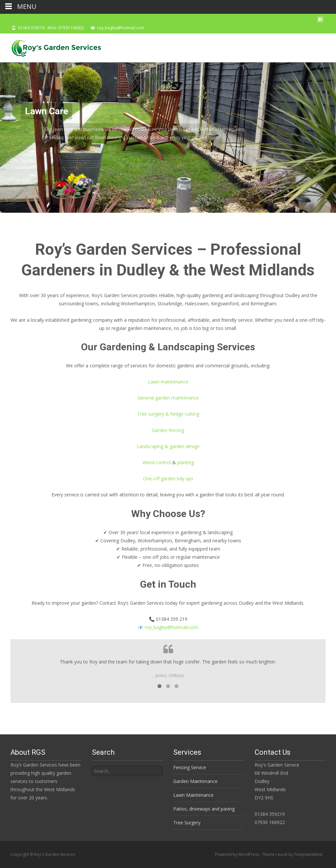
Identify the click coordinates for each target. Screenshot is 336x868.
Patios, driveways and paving (204, 809)
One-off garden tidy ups (168, 478)
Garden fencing (168, 430)
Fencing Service (190, 767)
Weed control (157, 462)
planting (186, 462)
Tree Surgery (187, 823)
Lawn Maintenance (193, 795)
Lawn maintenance (168, 382)
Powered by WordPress (237, 854)
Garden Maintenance (195, 781)
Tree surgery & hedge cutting (168, 414)
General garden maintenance (168, 398)
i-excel (282, 854)
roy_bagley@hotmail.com (171, 627)
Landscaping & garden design (168, 446)
